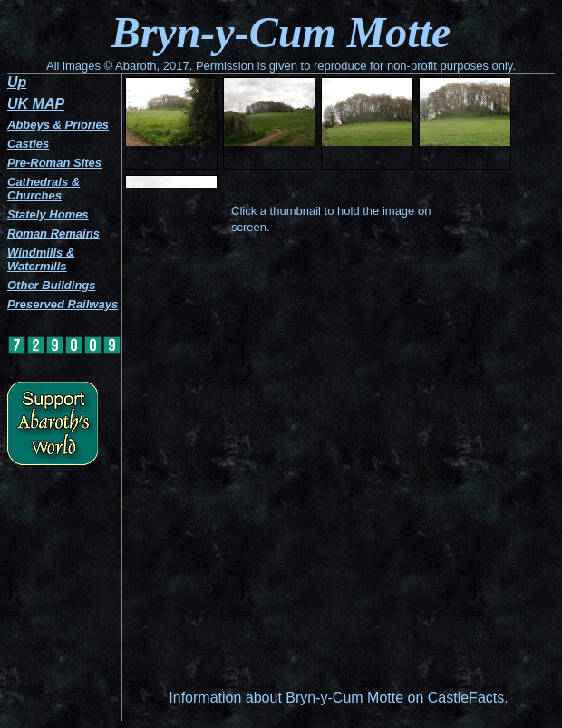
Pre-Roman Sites (54, 163)
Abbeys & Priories (58, 125)
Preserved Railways (63, 304)
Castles (28, 144)
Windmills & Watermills (41, 259)
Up (17, 82)
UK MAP (36, 104)
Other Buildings (52, 285)
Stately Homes (48, 214)
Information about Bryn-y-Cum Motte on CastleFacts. (338, 698)
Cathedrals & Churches (44, 189)
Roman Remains (53, 233)
